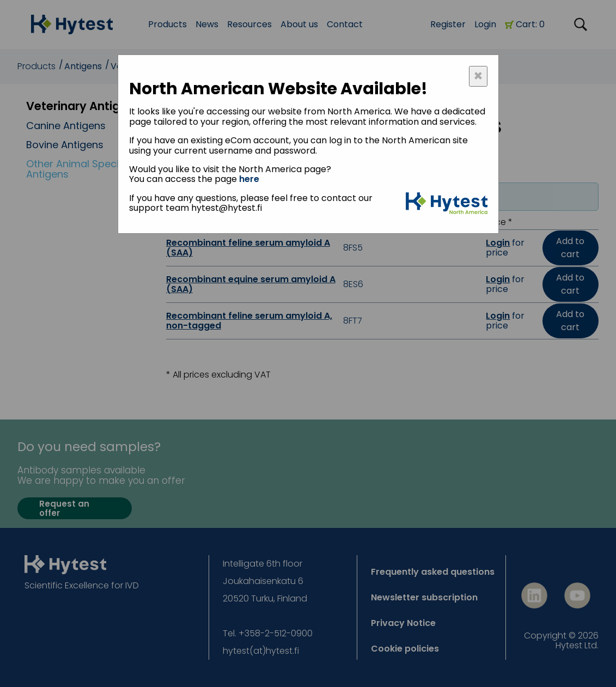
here (249, 179)
